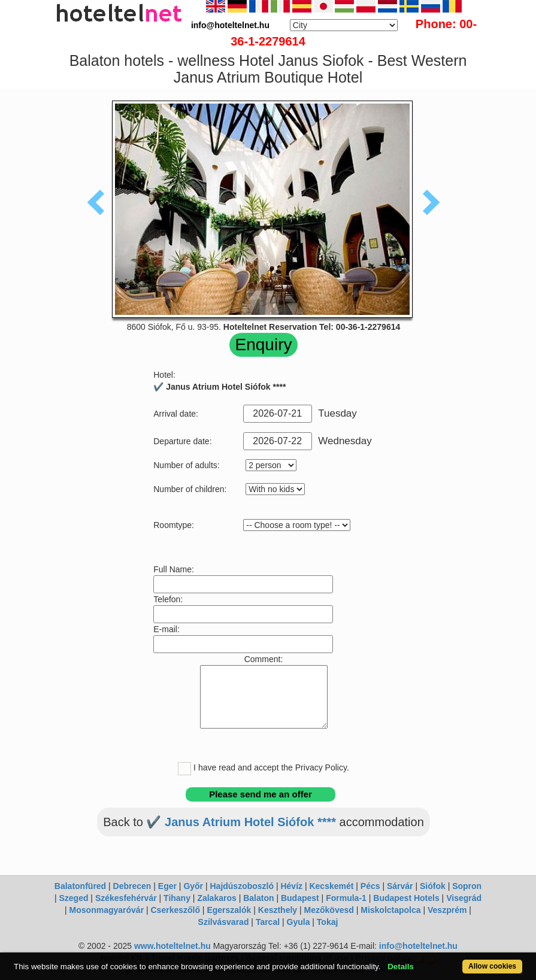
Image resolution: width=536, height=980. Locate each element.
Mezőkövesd (329, 910)
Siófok (433, 886)
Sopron (467, 886)
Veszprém (447, 910)
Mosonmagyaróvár (107, 910)
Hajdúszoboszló (242, 886)
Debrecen (132, 886)
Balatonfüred (80, 886)
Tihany (177, 898)
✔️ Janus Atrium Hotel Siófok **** (241, 822)
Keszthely (278, 910)
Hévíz (291, 886)
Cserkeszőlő (175, 910)
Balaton (258, 898)
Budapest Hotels (406, 898)
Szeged (73, 898)
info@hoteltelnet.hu (418, 946)
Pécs (370, 886)
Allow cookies (492, 966)
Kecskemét (331, 886)
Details (401, 967)
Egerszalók (229, 910)
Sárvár (400, 886)
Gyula (299, 922)
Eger (167, 886)
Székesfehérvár (126, 898)
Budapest (300, 898)
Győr (193, 886)
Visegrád (464, 898)
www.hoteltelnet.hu (172, 946)
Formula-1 (346, 898)
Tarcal (268, 922)
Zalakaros (216, 898)
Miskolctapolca (390, 910)
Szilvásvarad (224, 922)
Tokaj (328, 922)
